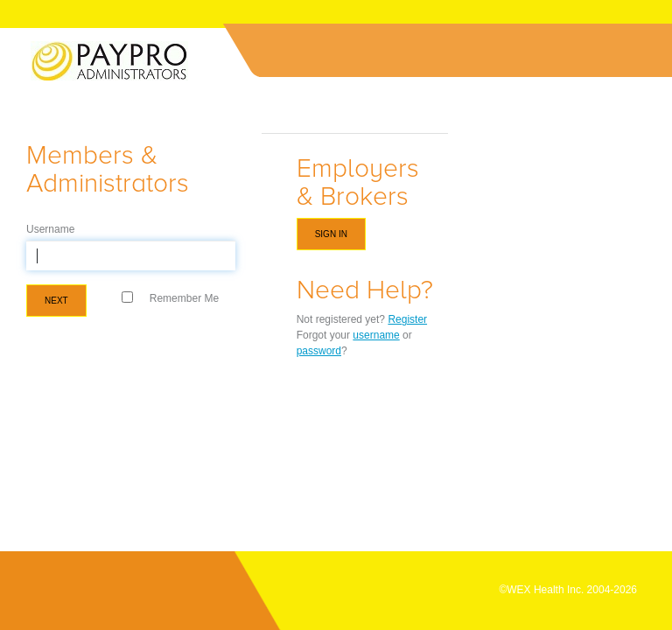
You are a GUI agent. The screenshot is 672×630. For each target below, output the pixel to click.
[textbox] (131, 255)
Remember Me (184, 298)
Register (407, 319)
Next (56, 301)
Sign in (331, 234)
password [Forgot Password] (319, 351)
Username (50, 229)
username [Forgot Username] (376, 335)
